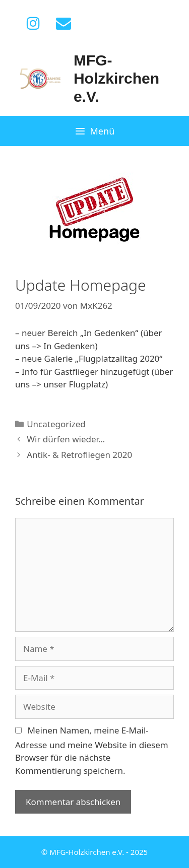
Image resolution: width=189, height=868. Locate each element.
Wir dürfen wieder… (66, 439)
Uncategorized (56, 424)
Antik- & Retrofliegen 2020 (79, 455)
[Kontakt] (64, 24)
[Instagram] (33, 24)
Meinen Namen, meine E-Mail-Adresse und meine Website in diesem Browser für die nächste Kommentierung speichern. (92, 750)
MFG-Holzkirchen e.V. (116, 78)
